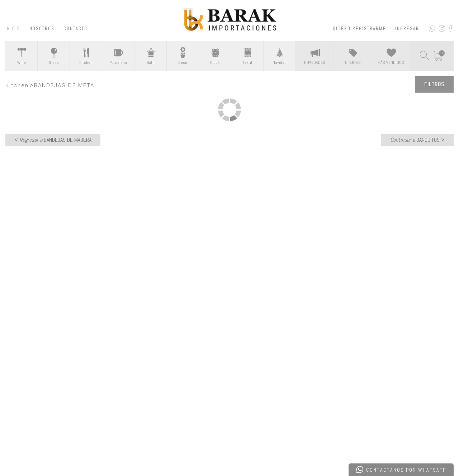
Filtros (434, 84)
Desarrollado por (55, 452)
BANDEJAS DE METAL (66, 85)
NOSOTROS (42, 29)
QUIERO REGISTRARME (359, 29)
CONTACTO (75, 29)
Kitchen (17, 85)
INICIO (13, 29)
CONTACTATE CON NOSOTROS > (230, 290)
